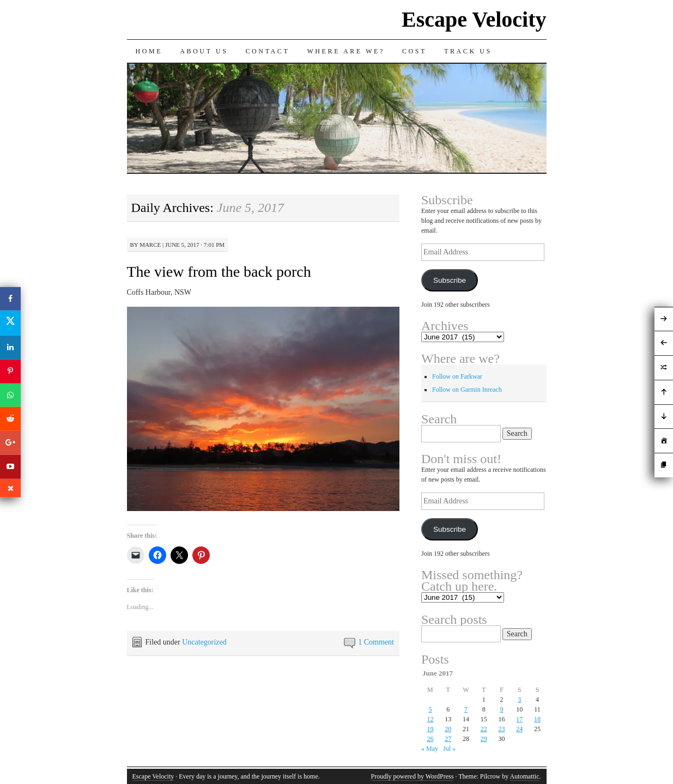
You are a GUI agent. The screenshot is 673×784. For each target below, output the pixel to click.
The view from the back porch (219, 272)
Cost (414, 51)
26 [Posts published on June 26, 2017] (430, 739)
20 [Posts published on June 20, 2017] (448, 729)
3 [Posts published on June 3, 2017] (519, 700)
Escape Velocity (474, 19)
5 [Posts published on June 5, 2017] (430, 709)
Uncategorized (204, 642)
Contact (268, 51)
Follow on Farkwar (457, 376)
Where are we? (346, 51)
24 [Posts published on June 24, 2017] (519, 729)
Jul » (449, 749)
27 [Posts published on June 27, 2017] (448, 739)
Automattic (525, 776)
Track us (468, 51)
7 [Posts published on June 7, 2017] (466, 709)
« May (430, 749)
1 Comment (376, 642)
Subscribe (450, 280)
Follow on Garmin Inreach (467, 390)
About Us (204, 51)
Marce (150, 245)
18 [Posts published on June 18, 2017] (537, 719)
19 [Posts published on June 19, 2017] (430, 729)
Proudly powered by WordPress (413, 776)
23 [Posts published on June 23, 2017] (502, 729)
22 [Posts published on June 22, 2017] (484, 729)
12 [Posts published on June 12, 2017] (430, 719)
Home (149, 51)
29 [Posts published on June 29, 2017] (484, 739)
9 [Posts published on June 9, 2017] (502, 709)
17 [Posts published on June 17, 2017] (519, 719)
